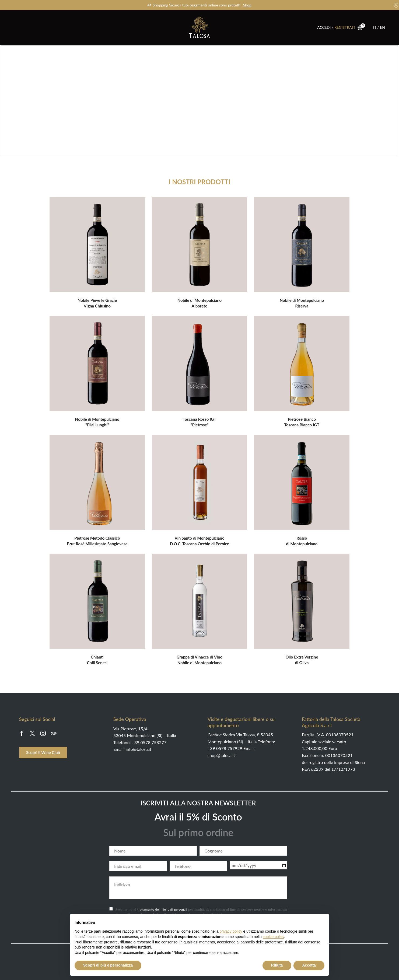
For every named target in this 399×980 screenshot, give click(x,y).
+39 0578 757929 (225, 748)
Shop (247, 5)
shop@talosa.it (221, 755)
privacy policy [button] (231, 931)
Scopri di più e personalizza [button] (108, 965)
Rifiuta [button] (277, 965)
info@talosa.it (139, 749)
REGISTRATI (345, 27)
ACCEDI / (326, 27)
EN (382, 27)
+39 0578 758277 (149, 742)
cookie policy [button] (273, 937)
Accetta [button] (309, 965)
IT (375, 27)
